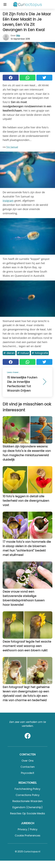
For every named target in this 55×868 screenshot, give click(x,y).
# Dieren (9, 353)
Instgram (8, 201)
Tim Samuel (12, 147)
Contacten (28, 767)
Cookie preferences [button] (28, 835)
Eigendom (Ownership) (28, 807)
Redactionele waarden (27, 801)
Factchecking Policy (27, 789)
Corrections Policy (28, 795)
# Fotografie (40, 353)
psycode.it (28, 773)
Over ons (28, 761)
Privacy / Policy (28, 829)
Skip (18, 36)
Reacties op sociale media (27, 813)
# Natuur (23, 353)
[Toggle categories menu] (5, 4)
